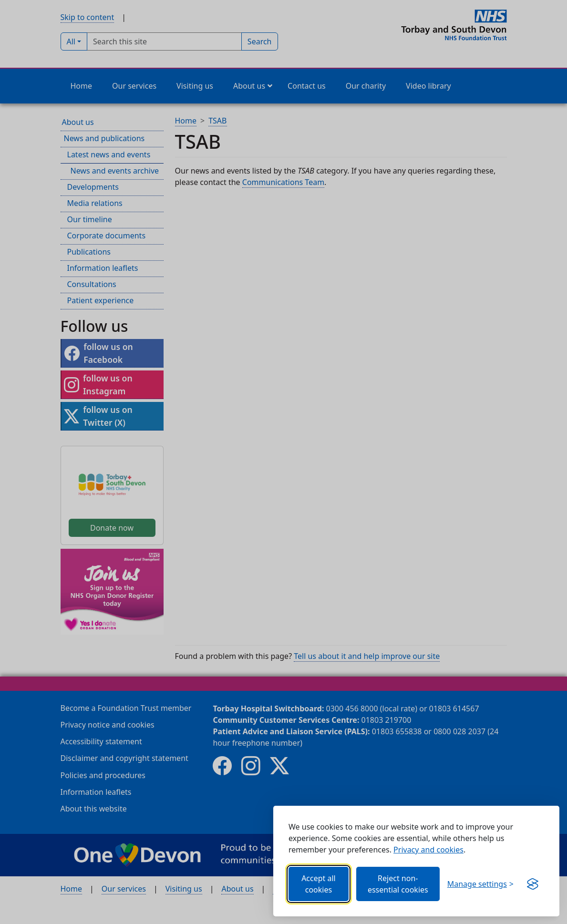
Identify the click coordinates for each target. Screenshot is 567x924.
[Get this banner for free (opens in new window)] (533, 884)
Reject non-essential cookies (398, 884)
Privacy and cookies (428, 850)
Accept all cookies (319, 884)
